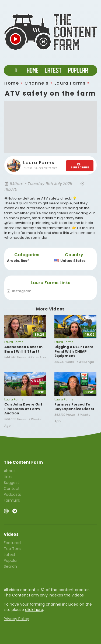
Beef (25, 261)
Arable (13, 261)
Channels (37, 83)
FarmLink (12, 500)
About (9, 471)
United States (70, 261)
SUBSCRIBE (80, 166)
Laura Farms (70, 83)
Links (8, 477)
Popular (11, 560)
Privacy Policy (16, 619)
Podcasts (12, 494)
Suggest (11, 483)
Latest (10, 555)
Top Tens (13, 549)
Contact (12, 489)
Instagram (19, 291)
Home (12, 83)
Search (10, 566)
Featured (12, 543)
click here (34, 610)
